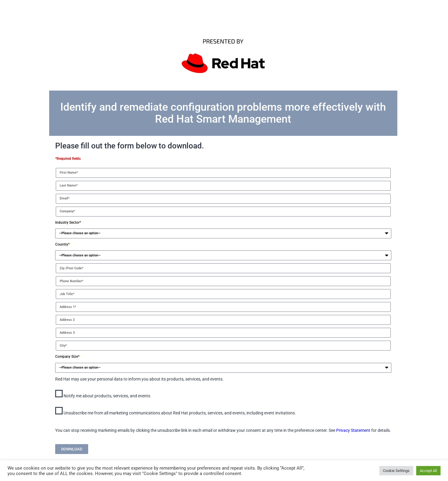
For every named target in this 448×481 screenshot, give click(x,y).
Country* (63, 244)
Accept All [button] (428, 471)
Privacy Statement (353, 430)
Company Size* (68, 357)
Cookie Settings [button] (396, 471)
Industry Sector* (69, 223)
